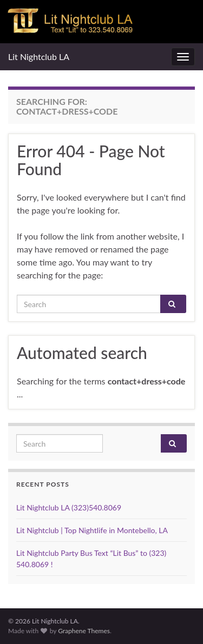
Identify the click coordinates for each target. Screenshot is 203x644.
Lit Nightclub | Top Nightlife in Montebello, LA (92, 530)
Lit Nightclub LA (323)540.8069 (69, 507)
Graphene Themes (84, 631)
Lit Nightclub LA (39, 57)
